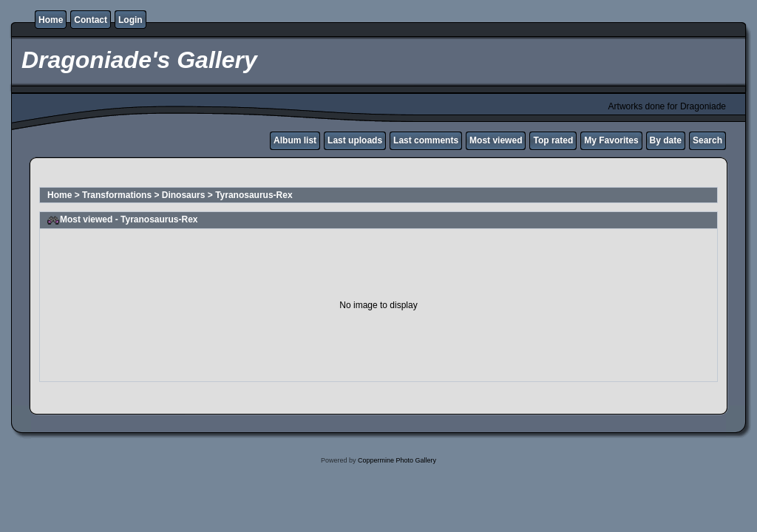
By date (666, 140)
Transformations (117, 195)
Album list (295, 140)
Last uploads (355, 140)
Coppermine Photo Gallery (397, 460)
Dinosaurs (184, 195)
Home (51, 20)
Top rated (553, 140)
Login (130, 20)
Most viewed (496, 140)
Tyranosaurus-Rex (254, 195)
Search (707, 140)
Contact (91, 20)
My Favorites (611, 140)
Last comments (426, 140)
